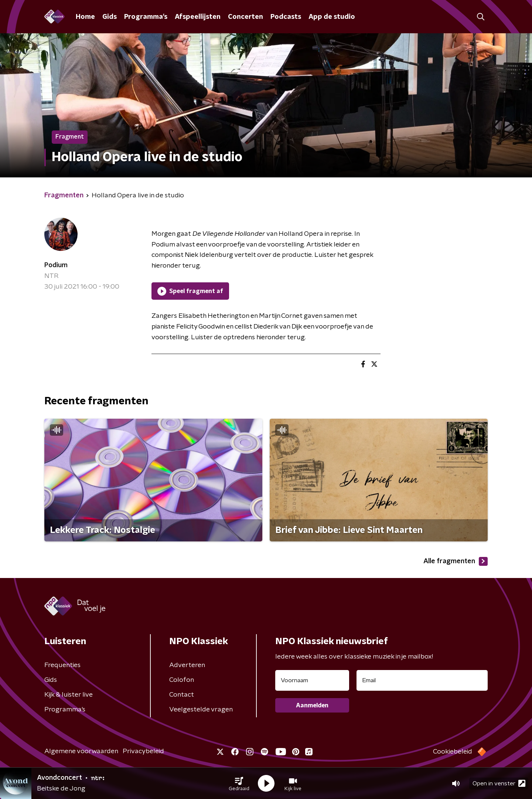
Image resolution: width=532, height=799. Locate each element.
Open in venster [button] (499, 783)
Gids (110, 17)
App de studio (332, 17)
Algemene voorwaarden (81, 751)
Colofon (182, 680)
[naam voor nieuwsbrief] (312, 680)
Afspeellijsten (198, 17)
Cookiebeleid (453, 752)
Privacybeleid (143, 751)
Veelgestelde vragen (201, 710)
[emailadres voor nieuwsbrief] (422, 680)
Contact (182, 695)
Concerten (245, 17)
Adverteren (187, 665)
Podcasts (286, 17)
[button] (239, 783)
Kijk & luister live (69, 695)
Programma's (146, 17)
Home (85, 17)
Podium (56, 265)
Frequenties (62, 665)
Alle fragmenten (456, 561)
